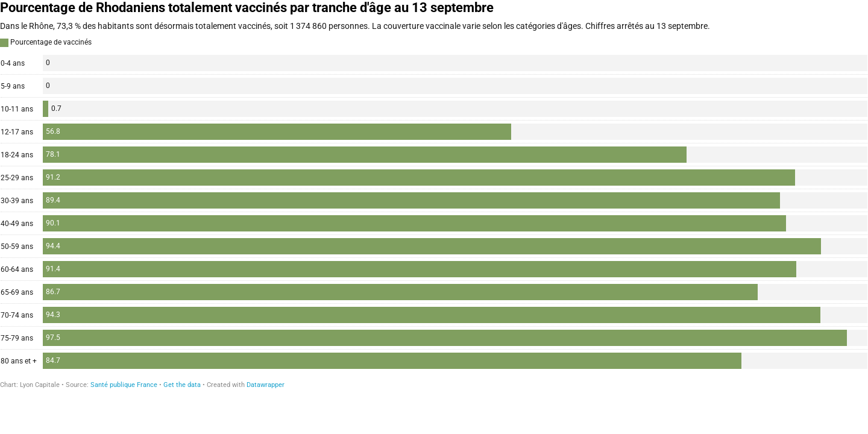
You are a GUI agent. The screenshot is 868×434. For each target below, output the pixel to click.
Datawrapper (266, 385)
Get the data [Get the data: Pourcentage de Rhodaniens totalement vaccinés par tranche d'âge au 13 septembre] (182, 385)
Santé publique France (124, 385)
